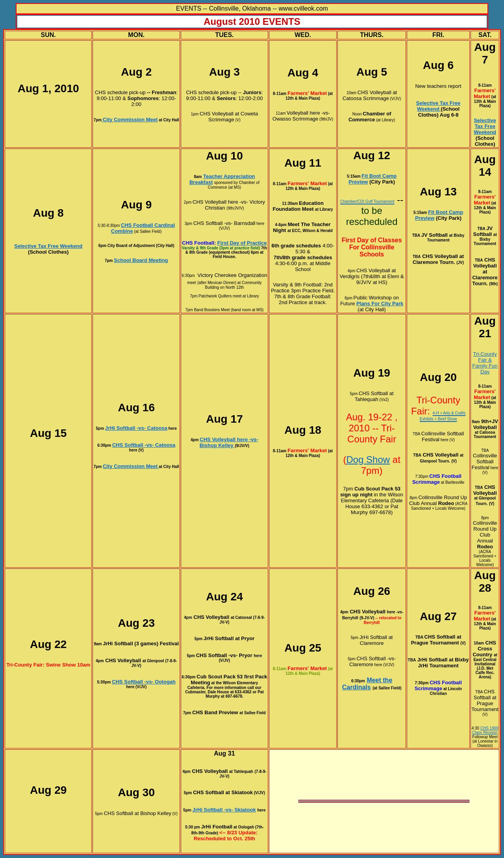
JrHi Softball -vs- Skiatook (224, 810)
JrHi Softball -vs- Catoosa (136, 428)
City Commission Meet (130, 466)
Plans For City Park (380, 304)
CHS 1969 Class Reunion (485, 730)
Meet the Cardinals (367, 684)
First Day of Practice (242, 243)
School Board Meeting (141, 260)
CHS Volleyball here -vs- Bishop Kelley (229, 442)
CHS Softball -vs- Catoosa (144, 445)
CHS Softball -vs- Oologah (144, 682)
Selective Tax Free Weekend (438, 106)
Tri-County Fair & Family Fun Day (485, 363)
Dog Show (368, 460)
